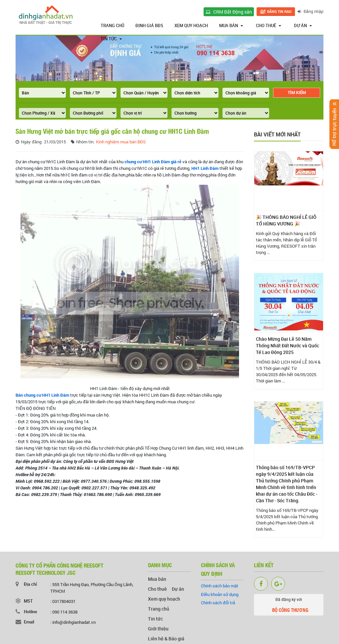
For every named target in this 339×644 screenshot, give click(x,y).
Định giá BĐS (149, 25)
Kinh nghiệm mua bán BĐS (121, 142)
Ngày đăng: (32, 142)
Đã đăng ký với (289, 606)
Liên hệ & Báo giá (166, 639)
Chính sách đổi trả (218, 603)
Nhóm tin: (85, 142)
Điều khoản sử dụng (220, 594)
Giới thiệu (158, 629)
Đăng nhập (311, 11)
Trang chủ (112, 25)
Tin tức (111, 39)
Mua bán (231, 25)
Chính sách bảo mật (220, 586)
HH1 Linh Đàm (205, 168)
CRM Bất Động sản (229, 12)
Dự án (303, 25)
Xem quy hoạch (191, 25)
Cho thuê (268, 25)
